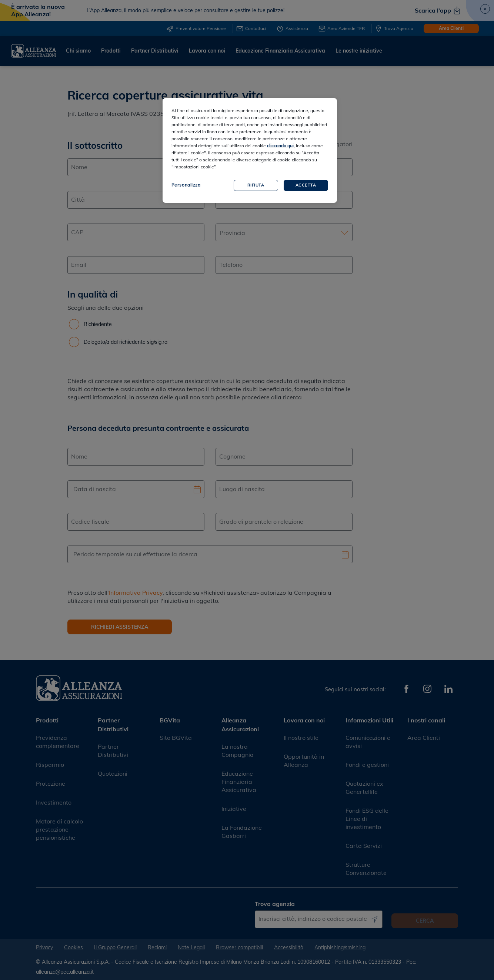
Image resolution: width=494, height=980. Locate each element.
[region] (250, 150)
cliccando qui (280, 146)
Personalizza (186, 185)
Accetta (306, 185)
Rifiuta (256, 185)
